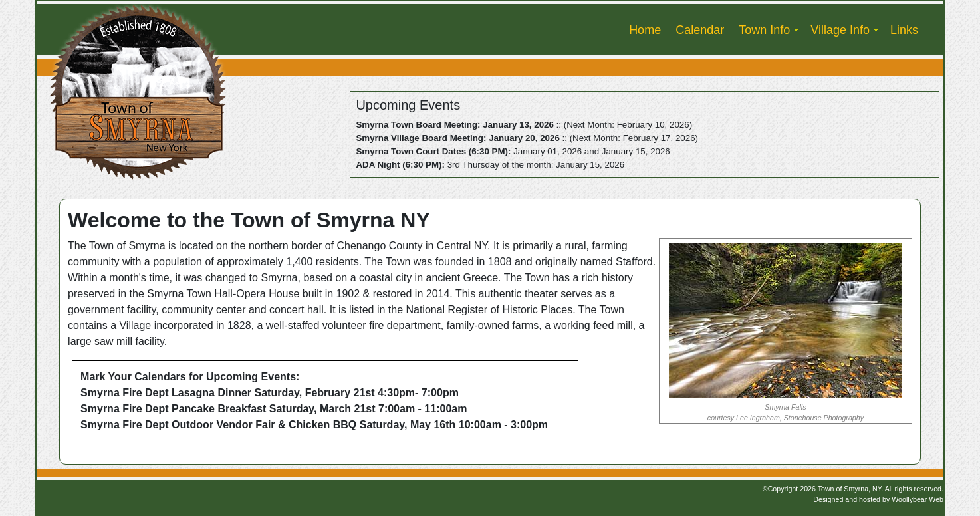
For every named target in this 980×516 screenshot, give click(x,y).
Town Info (764, 30)
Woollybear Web (918, 499)
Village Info (840, 30)
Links (904, 30)
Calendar (700, 30)
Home (645, 30)
